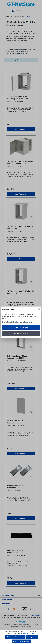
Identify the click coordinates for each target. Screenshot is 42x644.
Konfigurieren (32, 637)
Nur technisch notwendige (15, 637)
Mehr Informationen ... (29, 633)
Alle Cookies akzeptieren (22, 641)
